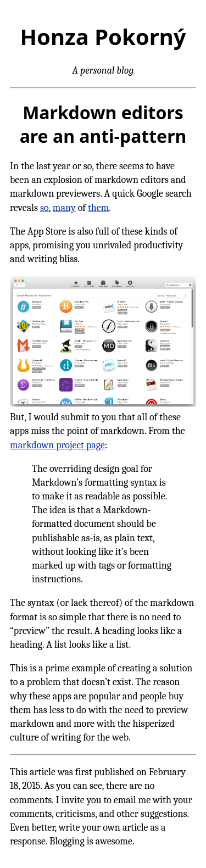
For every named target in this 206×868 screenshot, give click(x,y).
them (98, 208)
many (64, 208)
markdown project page (57, 445)
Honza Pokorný (103, 37)
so (44, 208)
